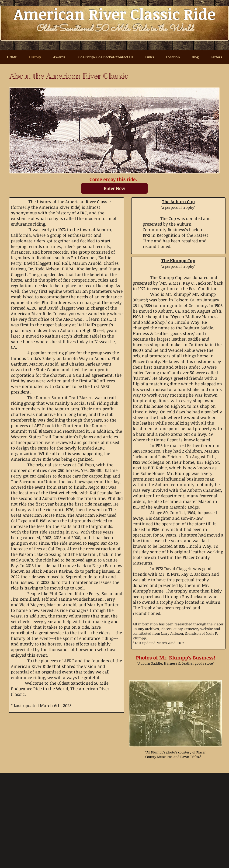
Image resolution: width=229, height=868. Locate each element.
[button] (176, 713)
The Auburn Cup (178, 202)
